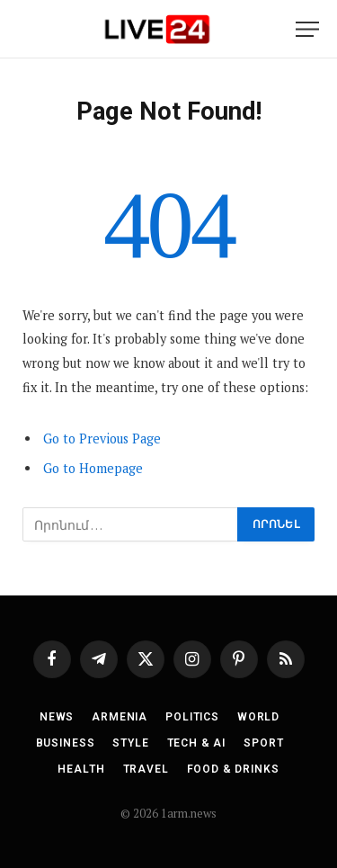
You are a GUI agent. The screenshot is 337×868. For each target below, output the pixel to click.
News (57, 717)
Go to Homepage (93, 468)
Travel (146, 769)
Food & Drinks (233, 769)
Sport (263, 743)
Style (130, 743)
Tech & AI (197, 743)
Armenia (120, 717)
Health (81, 769)
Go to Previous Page (102, 438)
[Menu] (307, 29)
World (258, 717)
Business (66, 743)
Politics (192, 717)
